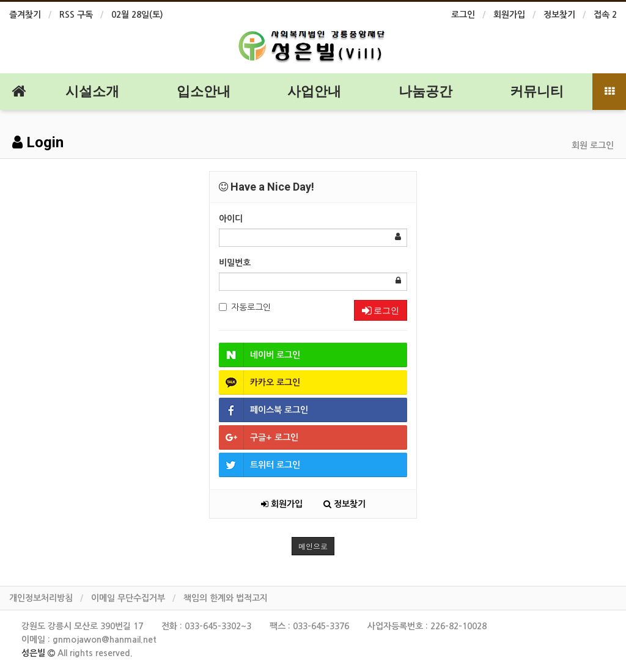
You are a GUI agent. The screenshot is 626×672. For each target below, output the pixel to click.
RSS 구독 (76, 15)
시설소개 (92, 91)
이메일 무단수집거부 (128, 598)
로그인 (463, 15)
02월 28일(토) (137, 15)
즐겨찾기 (25, 15)
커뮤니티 (537, 91)
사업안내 (314, 91)
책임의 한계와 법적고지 (226, 598)
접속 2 (605, 15)
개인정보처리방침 (41, 598)
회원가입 (509, 15)
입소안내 (204, 91)
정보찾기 (559, 15)
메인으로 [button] (313, 546)
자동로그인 (245, 307)
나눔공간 (425, 91)
